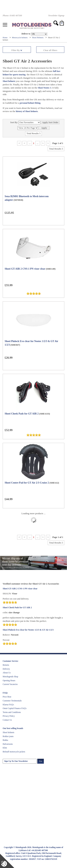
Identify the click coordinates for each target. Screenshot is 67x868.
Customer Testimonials (12, 701)
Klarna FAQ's (8, 705)
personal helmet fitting (30, 103)
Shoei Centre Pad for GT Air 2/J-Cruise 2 (27, 483)
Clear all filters (50, 50)
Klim (5, 748)
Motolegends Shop (10, 677)
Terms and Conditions (12, 712)
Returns (6, 665)
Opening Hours (9, 680)
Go (41, 761)
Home (5, 37)
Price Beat (7, 697)
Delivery (6, 669)
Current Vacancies (10, 684)
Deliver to (26, 34)
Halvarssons (8, 744)
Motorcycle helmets (20, 37)
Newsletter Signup (56, 16)
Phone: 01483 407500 (12, 16)
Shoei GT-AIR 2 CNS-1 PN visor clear (25, 269)
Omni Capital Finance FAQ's (15, 708)
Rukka (5, 740)
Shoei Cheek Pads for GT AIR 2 (22, 414)
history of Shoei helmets (27, 111)
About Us (7, 673)
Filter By (17, 50)
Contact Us (7, 720)
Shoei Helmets (38, 37)
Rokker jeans (8, 736)
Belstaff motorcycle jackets (14, 752)
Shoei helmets (9, 81)
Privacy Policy (9, 716)
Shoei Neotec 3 (45, 88)
